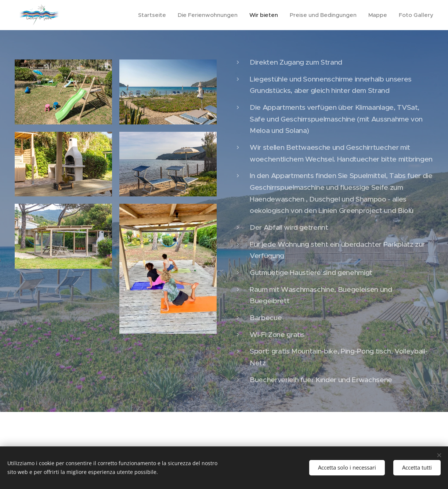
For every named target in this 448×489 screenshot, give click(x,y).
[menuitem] (161, 15)
